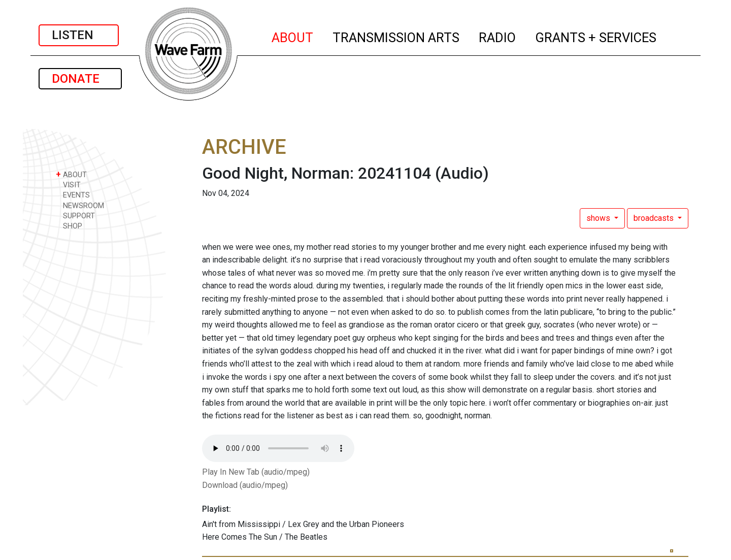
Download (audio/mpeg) (245, 485)
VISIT (68, 185)
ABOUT (293, 36)
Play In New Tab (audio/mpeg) (256, 472)
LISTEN (79, 35)
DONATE (80, 79)
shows (599, 218)
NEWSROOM (80, 205)
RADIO (498, 36)
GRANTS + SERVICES (596, 36)
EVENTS (73, 195)
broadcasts (655, 218)
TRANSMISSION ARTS (396, 36)
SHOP (69, 226)
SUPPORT (75, 216)
